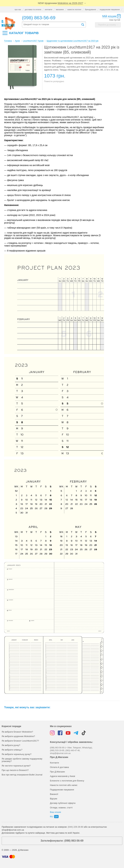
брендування (90, 9)
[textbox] (52, 25)
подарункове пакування (110, 9)
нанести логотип (74, 9)
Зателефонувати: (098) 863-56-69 (62, 841)
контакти (48, 9)
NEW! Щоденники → (62, 3)
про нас (18, 9)
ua (56, 817)
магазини (60, 9)
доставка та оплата (33, 9)
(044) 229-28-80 (75, 827)
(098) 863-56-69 (39, 18)
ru (52, 817)
